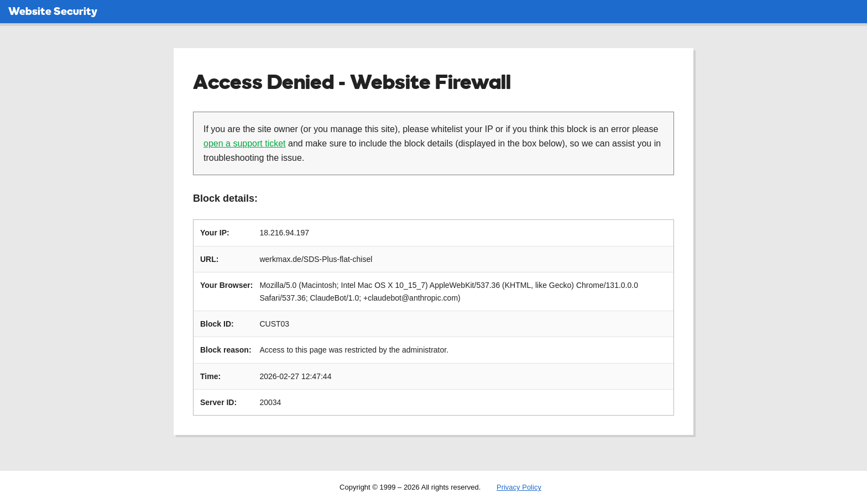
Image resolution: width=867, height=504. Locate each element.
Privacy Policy (519, 487)
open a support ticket (245, 143)
